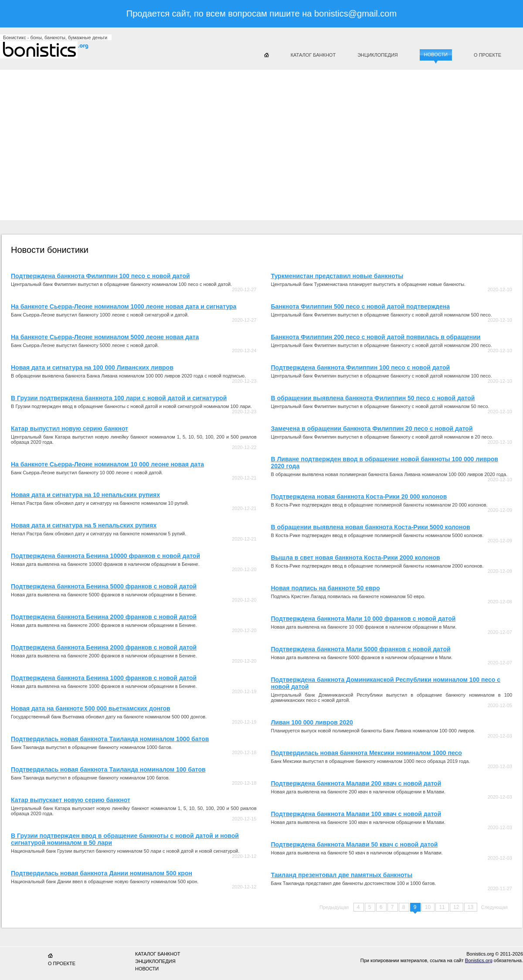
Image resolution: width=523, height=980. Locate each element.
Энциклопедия (378, 55)
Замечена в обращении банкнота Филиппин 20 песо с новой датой (372, 429)
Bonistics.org (479, 960)
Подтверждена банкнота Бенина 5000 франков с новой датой (104, 586)
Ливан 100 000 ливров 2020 (312, 722)
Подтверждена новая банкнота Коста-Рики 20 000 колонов (359, 497)
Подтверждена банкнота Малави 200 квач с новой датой (356, 783)
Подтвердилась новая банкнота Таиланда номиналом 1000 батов (110, 739)
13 (471, 907)
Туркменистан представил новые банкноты (337, 276)
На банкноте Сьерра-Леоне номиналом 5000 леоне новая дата (105, 337)
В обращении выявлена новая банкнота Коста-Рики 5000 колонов (371, 527)
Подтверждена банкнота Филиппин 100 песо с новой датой (100, 276)
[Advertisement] (174, 142)
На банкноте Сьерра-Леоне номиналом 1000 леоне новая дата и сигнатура (124, 306)
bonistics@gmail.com (355, 14)
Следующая (494, 907)
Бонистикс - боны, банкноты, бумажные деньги (55, 37)
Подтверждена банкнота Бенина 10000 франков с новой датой (105, 556)
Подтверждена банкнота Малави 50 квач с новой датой (355, 844)
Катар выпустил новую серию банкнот (70, 429)
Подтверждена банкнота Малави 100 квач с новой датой (356, 814)
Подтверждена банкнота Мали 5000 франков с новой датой (361, 649)
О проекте (487, 55)
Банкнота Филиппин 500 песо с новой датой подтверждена (360, 306)
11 (443, 907)
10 (429, 907)
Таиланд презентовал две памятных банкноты (342, 875)
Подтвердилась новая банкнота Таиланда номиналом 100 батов (108, 769)
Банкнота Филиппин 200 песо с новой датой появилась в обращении (376, 337)
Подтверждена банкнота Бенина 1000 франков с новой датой (104, 678)
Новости (436, 54)
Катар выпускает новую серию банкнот (71, 800)
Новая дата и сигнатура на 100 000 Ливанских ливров (92, 367)
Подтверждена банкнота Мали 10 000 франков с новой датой (363, 619)
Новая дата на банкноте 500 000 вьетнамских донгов (91, 708)
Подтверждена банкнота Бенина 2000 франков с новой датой (104, 617)
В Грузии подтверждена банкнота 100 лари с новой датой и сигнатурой (119, 398)
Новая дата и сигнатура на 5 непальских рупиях (84, 525)
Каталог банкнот (313, 55)
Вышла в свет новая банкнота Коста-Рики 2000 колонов (356, 558)
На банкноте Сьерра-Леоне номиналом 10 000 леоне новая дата (107, 464)
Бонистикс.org (52, 50)
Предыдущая (334, 907)
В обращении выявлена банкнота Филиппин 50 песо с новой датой (373, 398)
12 (457, 907)
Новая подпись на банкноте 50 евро (326, 588)
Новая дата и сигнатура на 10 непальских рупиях (85, 495)
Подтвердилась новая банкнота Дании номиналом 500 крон (102, 873)
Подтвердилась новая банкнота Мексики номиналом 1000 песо (367, 753)
